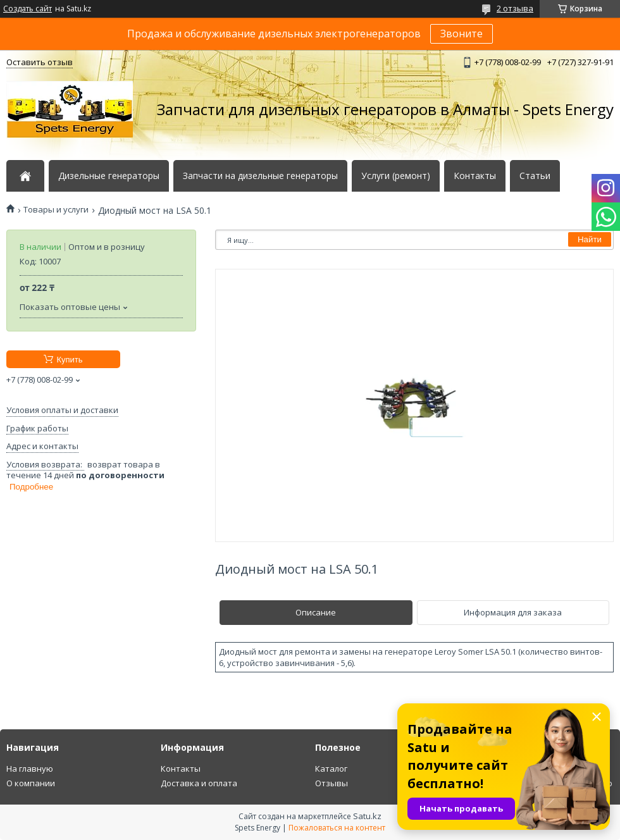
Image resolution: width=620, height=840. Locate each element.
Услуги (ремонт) (396, 176)
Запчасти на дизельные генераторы (260, 176)
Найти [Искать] (590, 239)
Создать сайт (28, 9)
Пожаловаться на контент (337, 828)
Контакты (475, 176)
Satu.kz (367, 816)
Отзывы (332, 783)
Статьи (535, 176)
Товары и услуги (56, 210)
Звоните (462, 34)
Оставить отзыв (40, 62)
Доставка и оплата (199, 783)
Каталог (331, 769)
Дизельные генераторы (109, 176)
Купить (69, 360)
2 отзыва (515, 8)
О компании (31, 783)
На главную (30, 769)
